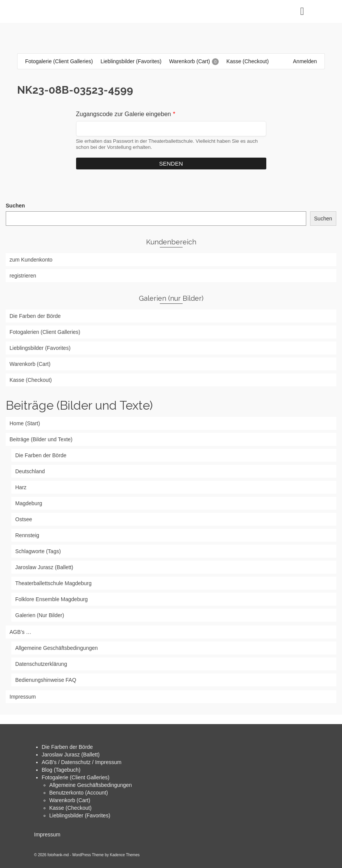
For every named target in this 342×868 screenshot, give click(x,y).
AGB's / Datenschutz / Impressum (82, 762)
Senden (171, 164)
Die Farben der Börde (68, 747)
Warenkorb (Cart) (70, 800)
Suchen (15, 206)
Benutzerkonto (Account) (79, 793)
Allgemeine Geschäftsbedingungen (91, 785)
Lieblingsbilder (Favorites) (80, 815)
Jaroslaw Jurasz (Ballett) (71, 755)
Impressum (47, 834)
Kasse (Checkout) (71, 808)
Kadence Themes (125, 855)
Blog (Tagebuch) (61, 770)
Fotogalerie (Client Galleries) (76, 777)
